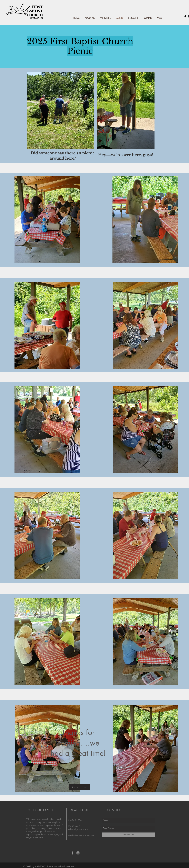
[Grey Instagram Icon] (78, 853)
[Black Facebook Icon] (185, 17)
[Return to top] (79, 787)
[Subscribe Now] (128, 835)
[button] (105, 18)
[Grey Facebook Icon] (72, 853)
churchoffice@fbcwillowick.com (81, 835)
